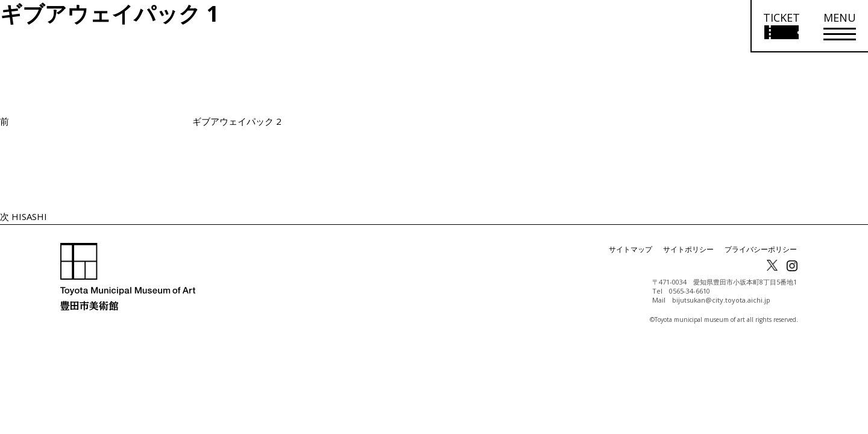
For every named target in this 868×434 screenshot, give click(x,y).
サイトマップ (631, 249)
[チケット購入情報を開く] (781, 26)
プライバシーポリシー (761, 249)
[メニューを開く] (840, 26)
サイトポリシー (688, 249)
